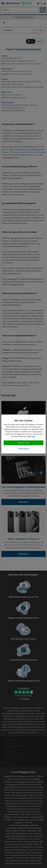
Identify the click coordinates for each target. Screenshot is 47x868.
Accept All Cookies (23, 443)
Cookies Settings (23, 449)
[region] (23, 434)
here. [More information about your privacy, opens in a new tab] (34, 436)
